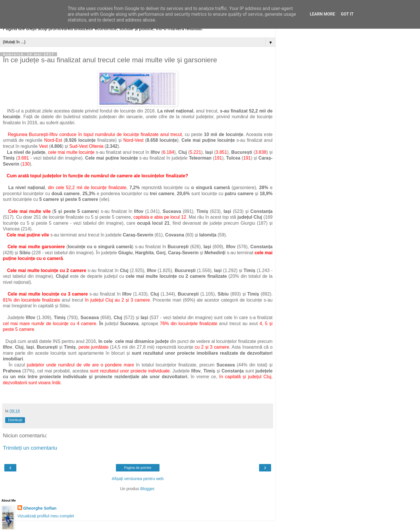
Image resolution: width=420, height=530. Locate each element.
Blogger (147, 489)
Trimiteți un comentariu (30, 448)
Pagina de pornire (138, 468)
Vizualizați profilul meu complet (46, 516)
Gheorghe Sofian (40, 508)
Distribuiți (15, 420)
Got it (347, 14)
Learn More (322, 14)
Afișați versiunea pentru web (138, 479)
